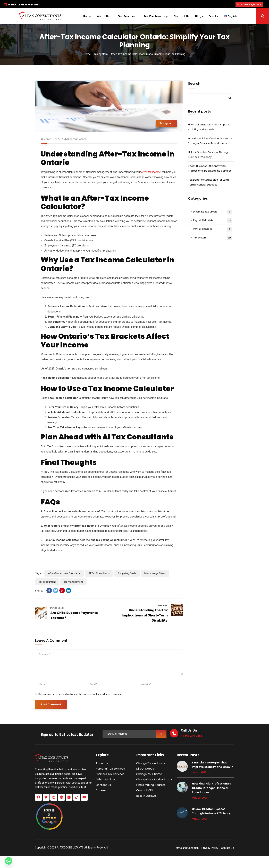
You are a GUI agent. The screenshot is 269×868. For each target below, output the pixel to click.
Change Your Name (149, 774)
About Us (102, 763)
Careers (101, 790)
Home (87, 54)
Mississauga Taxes (155, 573)
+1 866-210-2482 (191, 736)
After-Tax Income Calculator (64, 573)
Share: (39, 591)
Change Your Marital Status (154, 779)
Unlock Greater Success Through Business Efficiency (209, 155)
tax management (73, 582)
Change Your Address (151, 763)
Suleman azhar (77, 139)
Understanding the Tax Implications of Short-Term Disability (145, 615)
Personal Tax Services (110, 769)
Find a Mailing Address (151, 785)
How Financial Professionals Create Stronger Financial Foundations (210, 141)
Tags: (38, 573)
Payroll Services (212, 229)
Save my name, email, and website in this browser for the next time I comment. (81, 694)
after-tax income (151, 172)
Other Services (106, 779)
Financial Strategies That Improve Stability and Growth (209, 127)
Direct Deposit (146, 769)
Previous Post (57, 608)
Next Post (163, 605)
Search (194, 84)
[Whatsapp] (9, 861)
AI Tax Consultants (99, 573)
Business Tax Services (110, 774)
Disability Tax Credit (212, 212)
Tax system (101, 54)
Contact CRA (145, 790)
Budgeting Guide (127, 573)
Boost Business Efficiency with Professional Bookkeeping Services (210, 168)
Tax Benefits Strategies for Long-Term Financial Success (209, 182)
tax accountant (47, 582)
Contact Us (103, 785)
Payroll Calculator (212, 221)
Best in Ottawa (146, 796)
